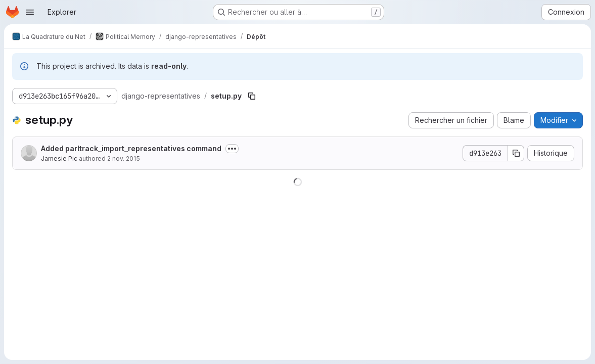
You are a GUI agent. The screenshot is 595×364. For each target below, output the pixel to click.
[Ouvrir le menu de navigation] (30, 12)
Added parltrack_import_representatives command (131, 148)
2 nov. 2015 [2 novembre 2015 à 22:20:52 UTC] (124, 158)
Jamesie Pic (59, 158)
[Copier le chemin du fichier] (252, 96)
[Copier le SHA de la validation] (516, 153)
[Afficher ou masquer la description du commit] (232, 149)
